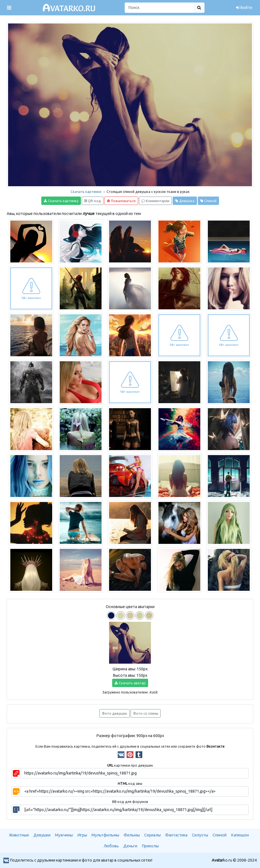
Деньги (130, 846)
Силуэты (200, 835)
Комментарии (155, 201)
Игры (82, 835)
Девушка (185, 201)
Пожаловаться (121, 201)
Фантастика (176, 835)
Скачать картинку (61, 201)
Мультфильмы (105, 835)
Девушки (42, 835)
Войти (244, 8)
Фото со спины (146, 713)
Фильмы (132, 835)
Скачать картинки (86, 192)
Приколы (150, 846)
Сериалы (152, 835)
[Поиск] (159, 8)
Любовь (111, 846)
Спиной (208, 201)
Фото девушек (115, 713)
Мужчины (64, 835)
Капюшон (240, 835)
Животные (19, 835)
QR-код (93, 201)
